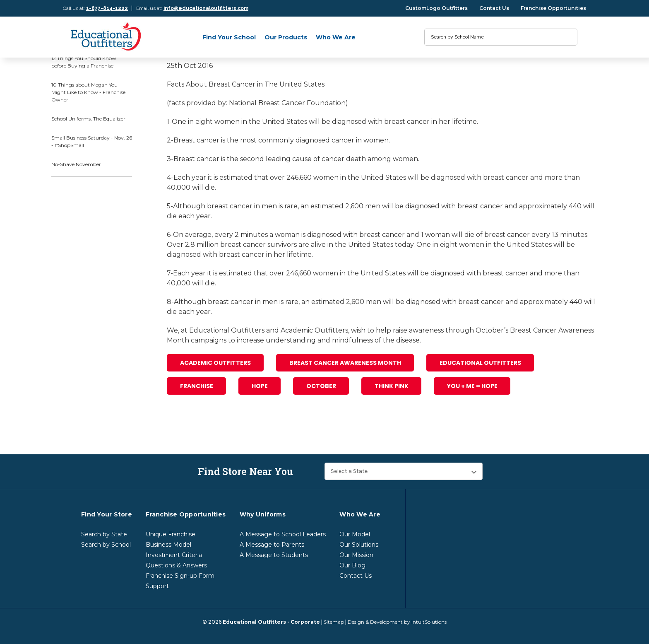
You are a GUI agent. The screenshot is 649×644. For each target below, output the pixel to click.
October (321, 386)
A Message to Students (274, 555)
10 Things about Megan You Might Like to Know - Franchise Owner (88, 92)
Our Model (355, 534)
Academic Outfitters (215, 363)
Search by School (106, 545)
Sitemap (334, 622)
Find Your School (229, 37)
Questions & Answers (176, 565)
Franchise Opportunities (553, 8)
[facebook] (172, 427)
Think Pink (392, 386)
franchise (197, 386)
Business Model (168, 545)
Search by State (104, 534)
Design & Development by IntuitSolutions (397, 622)
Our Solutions (359, 545)
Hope (260, 386)
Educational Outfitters (480, 363)
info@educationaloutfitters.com (206, 8)
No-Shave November (76, 164)
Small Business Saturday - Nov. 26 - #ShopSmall (92, 141)
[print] (203, 427)
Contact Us (494, 8)
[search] (567, 37)
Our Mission (356, 555)
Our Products (286, 37)
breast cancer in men (242, 206)
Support (157, 586)
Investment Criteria (174, 555)
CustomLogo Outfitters (436, 8)
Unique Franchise (171, 534)
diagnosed (349, 122)
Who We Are (336, 37)
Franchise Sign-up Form (180, 576)
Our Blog (352, 565)
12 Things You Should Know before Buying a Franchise (84, 62)
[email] (187, 427)
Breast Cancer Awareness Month (345, 363)
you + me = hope (472, 386)
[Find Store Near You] (404, 471)
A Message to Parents (272, 545)
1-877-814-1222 (107, 8)
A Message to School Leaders (283, 534)
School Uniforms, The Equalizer (88, 119)
